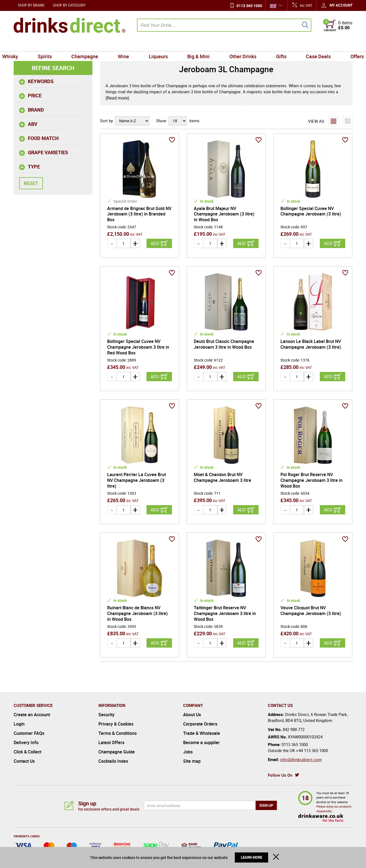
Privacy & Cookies (116, 724)
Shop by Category (69, 5)
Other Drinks (238, 45)
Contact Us (24, 761)
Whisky (24, 45)
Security (106, 715)
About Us (192, 715)
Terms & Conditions (118, 733)
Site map (192, 761)
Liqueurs (160, 45)
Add (155, 243)
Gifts (274, 45)
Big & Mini (197, 45)
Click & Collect (27, 752)
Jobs (188, 752)
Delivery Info (26, 742)
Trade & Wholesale (202, 733)
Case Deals (308, 45)
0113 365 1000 (249, 6)
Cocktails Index (113, 761)
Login (19, 724)
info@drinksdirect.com (301, 759)
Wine (128, 45)
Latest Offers (111, 742)
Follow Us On (280, 775)
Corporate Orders (200, 724)
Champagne (92, 45)
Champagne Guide (117, 752)
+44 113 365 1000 (312, 750)
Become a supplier (201, 742)
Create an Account (32, 715)
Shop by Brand (31, 5)
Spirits (55, 45)
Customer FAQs (29, 733)
